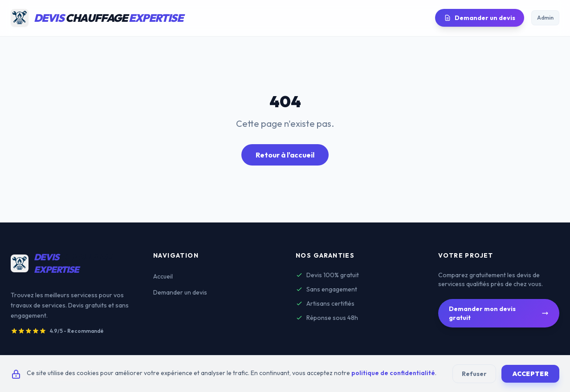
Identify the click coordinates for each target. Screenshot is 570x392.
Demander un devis (480, 18)
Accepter (530, 374)
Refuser (474, 374)
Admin (545, 18)
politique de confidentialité (393, 373)
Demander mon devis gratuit (499, 313)
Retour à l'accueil (285, 155)
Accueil (163, 276)
